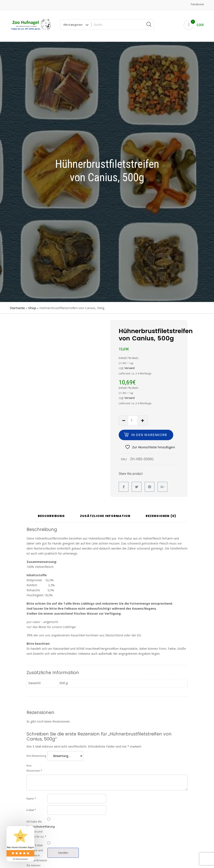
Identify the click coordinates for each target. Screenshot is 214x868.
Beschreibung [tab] (51, 514)
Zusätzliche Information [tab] (105, 514)
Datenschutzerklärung (41, 824)
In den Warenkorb (149, 433)
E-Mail (31, 808)
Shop (32, 306)
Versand (130, 366)
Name (31, 796)
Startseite (17, 306)
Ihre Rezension (34, 766)
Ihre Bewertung (36, 754)
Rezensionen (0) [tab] (161, 514)
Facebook (197, 4)
